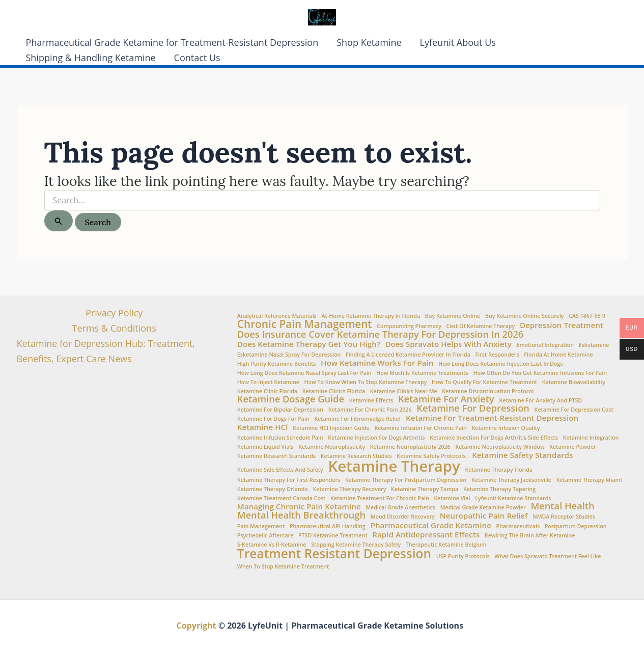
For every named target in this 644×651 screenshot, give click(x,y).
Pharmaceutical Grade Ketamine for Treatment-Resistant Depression (172, 42)
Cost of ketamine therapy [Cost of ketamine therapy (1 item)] (481, 326)
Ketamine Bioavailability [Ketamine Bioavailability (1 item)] (574, 382)
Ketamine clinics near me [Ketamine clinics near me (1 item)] (404, 391)
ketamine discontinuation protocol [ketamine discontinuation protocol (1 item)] (488, 391)
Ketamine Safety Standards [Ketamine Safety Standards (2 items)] (522, 455)
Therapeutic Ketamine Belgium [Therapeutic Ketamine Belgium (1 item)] (446, 545)
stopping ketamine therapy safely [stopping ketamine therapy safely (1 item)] (356, 545)
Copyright (197, 626)
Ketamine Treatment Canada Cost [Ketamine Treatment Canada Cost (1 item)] (282, 498)
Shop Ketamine (369, 42)
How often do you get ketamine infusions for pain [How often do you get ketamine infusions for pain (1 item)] (540, 373)
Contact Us (197, 58)
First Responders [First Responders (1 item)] (497, 355)
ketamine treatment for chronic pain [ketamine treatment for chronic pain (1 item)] (380, 498)
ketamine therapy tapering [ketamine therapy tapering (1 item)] (499, 489)
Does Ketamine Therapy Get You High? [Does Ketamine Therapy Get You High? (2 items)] (309, 344)
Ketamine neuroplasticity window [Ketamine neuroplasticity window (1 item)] (500, 447)
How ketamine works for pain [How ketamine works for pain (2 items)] (377, 363)
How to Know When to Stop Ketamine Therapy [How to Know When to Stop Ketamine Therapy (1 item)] (366, 382)
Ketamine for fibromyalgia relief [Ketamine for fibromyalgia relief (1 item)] (357, 419)
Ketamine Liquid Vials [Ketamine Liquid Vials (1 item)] (265, 447)
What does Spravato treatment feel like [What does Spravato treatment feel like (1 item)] (548, 557)
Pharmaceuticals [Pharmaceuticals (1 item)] (518, 526)
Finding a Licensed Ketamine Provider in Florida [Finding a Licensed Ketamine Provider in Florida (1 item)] (408, 355)
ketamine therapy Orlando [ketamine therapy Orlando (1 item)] (273, 489)
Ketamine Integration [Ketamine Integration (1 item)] (591, 438)
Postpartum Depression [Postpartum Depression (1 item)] (576, 526)
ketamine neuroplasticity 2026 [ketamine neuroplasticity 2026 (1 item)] (410, 447)
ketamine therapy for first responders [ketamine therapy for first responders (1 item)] (289, 480)
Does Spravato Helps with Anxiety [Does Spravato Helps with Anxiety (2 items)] (448, 344)
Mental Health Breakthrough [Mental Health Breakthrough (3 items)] (301, 515)
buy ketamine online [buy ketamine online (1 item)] (453, 316)
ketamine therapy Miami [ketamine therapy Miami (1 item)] (589, 480)
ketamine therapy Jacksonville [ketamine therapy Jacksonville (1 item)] (511, 480)
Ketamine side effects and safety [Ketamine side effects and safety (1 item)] (280, 470)
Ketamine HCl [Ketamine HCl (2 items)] (263, 427)
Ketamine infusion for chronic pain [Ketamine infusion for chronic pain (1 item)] (420, 428)
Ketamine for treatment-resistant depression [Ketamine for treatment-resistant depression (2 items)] (492, 418)
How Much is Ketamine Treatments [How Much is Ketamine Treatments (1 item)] (422, 373)
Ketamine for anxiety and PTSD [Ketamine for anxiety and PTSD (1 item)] (540, 401)
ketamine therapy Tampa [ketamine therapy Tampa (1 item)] (425, 489)
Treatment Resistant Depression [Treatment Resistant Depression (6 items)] (334, 554)
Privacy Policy (114, 313)
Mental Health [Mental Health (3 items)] (563, 506)
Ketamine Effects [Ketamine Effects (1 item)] (371, 401)
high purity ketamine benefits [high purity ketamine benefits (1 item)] (276, 364)
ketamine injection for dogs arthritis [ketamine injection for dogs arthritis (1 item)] (376, 438)
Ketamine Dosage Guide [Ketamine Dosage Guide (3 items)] (291, 399)
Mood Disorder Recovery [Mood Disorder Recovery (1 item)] (403, 517)
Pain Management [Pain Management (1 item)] (261, 526)
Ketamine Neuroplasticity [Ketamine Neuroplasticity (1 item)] (332, 447)
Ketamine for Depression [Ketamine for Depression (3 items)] (473, 408)
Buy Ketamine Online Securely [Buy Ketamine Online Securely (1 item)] (525, 316)
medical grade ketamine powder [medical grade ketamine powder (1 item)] (483, 508)
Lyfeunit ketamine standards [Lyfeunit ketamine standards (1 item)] (513, 498)
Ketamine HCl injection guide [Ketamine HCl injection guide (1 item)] (331, 428)
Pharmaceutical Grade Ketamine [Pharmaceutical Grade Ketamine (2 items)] (431, 525)
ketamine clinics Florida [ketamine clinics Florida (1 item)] (334, 391)
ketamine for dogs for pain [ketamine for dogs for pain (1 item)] (273, 419)
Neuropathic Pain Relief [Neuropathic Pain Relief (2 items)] (484, 516)
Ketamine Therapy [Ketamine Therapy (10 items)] (394, 466)
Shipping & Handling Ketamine (91, 58)
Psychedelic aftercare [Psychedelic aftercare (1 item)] (265, 536)
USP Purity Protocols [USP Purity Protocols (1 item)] (463, 557)
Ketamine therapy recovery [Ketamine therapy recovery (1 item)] (350, 489)
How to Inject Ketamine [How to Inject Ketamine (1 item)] (268, 382)
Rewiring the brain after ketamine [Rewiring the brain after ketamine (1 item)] (530, 536)
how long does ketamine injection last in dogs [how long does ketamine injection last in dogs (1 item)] (500, 364)
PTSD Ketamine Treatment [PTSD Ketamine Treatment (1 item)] (333, 536)
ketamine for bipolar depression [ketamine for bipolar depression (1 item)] (280, 410)
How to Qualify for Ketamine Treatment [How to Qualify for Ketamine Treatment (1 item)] (484, 382)
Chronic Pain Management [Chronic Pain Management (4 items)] (305, 324)
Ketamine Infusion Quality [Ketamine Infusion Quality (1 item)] (506, 428)
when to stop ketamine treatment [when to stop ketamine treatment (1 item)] (283, 567)
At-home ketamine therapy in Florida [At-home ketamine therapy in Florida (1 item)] (371, 316)
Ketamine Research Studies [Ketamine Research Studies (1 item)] (356, 456)
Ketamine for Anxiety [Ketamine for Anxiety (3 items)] (446, 399)
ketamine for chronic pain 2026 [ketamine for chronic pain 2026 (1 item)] (370, 410)
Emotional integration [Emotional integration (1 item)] (545, 345)
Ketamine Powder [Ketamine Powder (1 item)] (572, 447)
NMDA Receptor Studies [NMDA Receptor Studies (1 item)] (564, 517)
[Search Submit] (59, 221)
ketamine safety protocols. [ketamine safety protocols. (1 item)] (432, 456)
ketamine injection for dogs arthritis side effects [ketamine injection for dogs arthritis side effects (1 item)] (494, 438)
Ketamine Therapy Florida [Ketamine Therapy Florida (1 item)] (499, 470)
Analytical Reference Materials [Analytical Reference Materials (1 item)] (277, 316)
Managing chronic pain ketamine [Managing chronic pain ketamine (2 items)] (299, 507)
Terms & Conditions (114, 328)
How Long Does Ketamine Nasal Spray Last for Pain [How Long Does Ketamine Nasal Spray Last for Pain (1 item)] (304, 373)
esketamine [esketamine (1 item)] (594, 345)
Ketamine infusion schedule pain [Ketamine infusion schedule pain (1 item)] (280, 438)
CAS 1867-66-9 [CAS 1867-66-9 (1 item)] (587, 316)
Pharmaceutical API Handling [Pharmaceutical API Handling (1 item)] (328, 526)
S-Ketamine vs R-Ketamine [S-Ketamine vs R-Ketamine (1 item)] (272, 545)
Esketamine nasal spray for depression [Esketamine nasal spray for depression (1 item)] (289, 355)
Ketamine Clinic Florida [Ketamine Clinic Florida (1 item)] (267, 391)
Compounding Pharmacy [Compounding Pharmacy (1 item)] (409, 326)
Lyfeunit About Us (458, 42)
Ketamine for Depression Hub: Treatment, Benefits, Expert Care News (106, 351)
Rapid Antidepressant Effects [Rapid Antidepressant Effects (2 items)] (426, 535)
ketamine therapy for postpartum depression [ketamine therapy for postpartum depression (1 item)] (406, 480)
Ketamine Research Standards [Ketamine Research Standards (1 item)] (276, 456)
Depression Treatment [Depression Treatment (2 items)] (562, 325)
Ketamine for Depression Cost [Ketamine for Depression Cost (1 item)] (574, 410)
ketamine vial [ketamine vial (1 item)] (452, 498)
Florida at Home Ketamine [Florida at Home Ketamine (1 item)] (558, 355)
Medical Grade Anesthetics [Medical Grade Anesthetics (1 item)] (400, 508)
